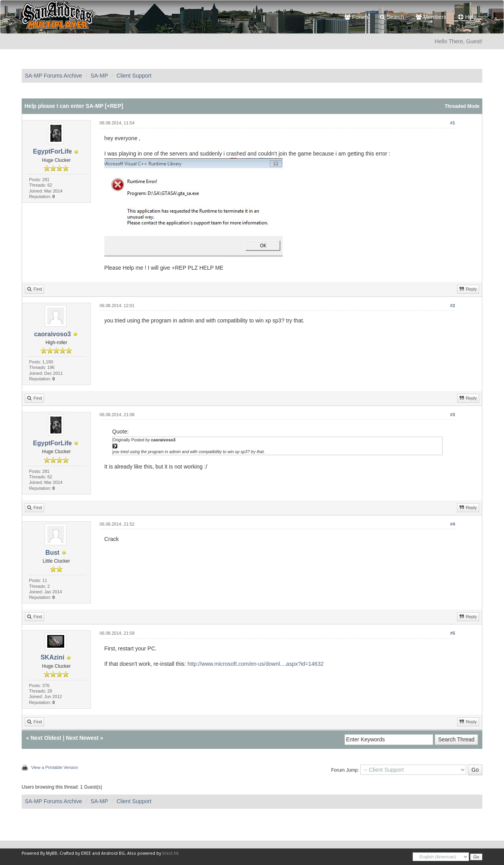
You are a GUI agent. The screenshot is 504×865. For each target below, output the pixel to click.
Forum (356, 17)
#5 (452, 633)
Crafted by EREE (75, 853)
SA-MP (99, 76)
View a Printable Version (55, 767)
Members (431, 17)
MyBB (52, 853)
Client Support (134, 76)
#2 (452, 306)
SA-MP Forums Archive (53, 76)
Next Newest (82, 738)
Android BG (113, 853)
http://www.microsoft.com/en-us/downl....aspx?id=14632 (256, 664)
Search (392, 17)
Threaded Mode (462, 106)
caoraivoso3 (52, 334)
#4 (452, 524)
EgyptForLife (53, 151)
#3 (452, 415)
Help (467, 17)
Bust (52, 553)
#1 (452, 123)
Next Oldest (46, 738)
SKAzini (52, 657)
